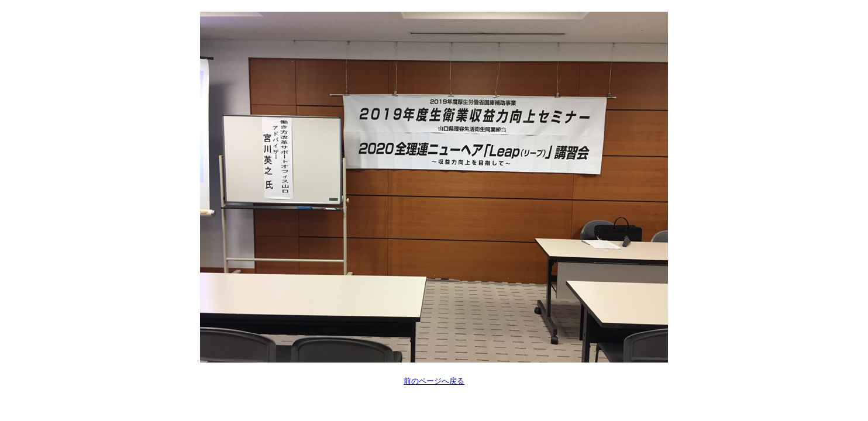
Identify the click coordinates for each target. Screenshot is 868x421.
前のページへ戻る (434, 381)
